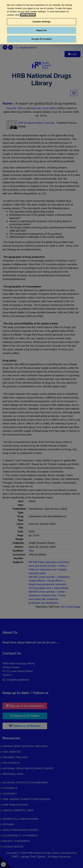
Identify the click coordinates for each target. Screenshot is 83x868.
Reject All (41, 30)
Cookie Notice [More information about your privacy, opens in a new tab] (28, 15)
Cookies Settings (41, 22)
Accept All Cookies (41, 39)
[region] (41, 22)
